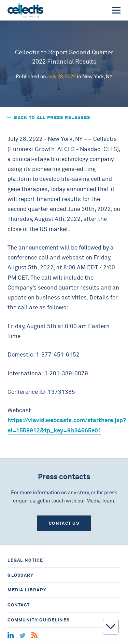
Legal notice (25, 560)
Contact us (64, 523)
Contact (19, 605)
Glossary (20, 575)
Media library (27, 590)
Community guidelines (39, 620)
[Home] (25, 10)
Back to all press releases (48, 117)
